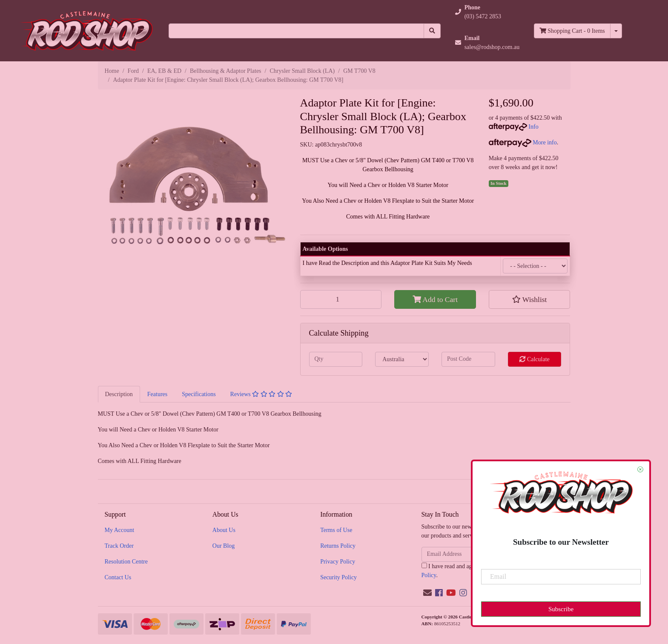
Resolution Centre (126, 562)
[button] (487, 12)
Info (533, 127)
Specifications (199, 394)
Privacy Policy (338, 562)
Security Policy (338, 577)
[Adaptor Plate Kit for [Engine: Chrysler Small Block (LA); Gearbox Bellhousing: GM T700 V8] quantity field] (341, 299)
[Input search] (297, 31)
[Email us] (427, 593)
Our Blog (224, 546)
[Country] (402, 359)
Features (157, 394)
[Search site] (432, 31)
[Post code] (468, 359)
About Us (224, 530)
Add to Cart (435, 299)
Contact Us (118, 577)
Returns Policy (338, 546)
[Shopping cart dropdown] (616, 31)
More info (523, 142)
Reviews (261, 394)
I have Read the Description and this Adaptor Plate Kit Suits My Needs (387, 263)
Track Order (119, 546)
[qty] (336, 359)
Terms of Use (336, 530)
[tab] (119, 394)
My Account (120, 530)
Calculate (534, 359)
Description (119, 394)
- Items (572, 31)
